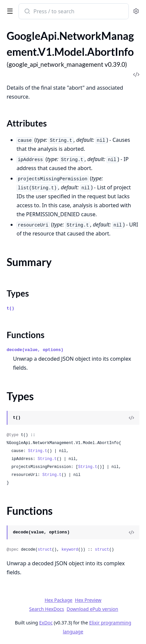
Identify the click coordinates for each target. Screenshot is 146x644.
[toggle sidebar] (9, 11)
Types (18, 293)
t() (10, 308)
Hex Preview (88, 600)
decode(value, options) (35, 350)
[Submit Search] (27, 12)
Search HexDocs (47, 609)
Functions (25, 335)
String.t (38, 451)
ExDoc (46, 623)
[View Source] (131, 418)
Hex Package (59, 600)
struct (45, 550)
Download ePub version (92, 609)
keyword (70, 550)
